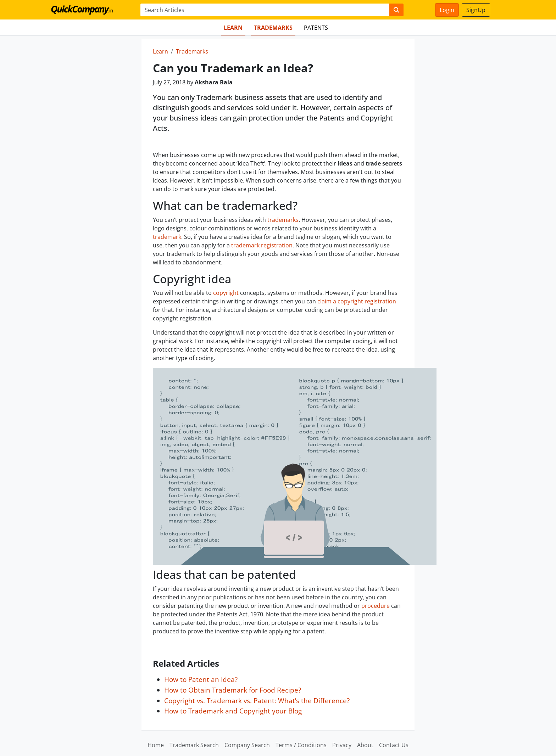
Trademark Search (194, 745)
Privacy (342, 745)
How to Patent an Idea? (201, 679)
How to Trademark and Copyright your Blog (233, 711)
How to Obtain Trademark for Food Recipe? (233, 690)
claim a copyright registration (357, 301)
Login (447, 10)
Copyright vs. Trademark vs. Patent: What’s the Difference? (257, 701)
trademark (167, 237)
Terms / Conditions (301, 745)
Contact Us (394, 745)
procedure (376, 606)
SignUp (476, 10)
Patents (316, 28)
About (365, 745)
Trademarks (273, 28)
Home (156, 745)
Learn (233, 28)
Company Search (247, 745)
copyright (226, 293)
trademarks (283, 220)
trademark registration (262, 245)
